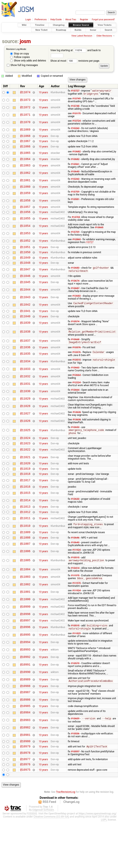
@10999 (25, 625)
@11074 (25, 92)
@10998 (25, 633)
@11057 (25, 211)
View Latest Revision (82, 36)
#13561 (75, 167)
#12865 (76, 244)
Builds (78, 30)
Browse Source (81, 25)
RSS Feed (49, 826)
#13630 (75, 514)
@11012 (25, 528)
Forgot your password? (103, 19)
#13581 (75, 203)
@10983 (25, 741)
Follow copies (20, 57)
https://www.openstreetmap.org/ (98, 838)
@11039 (25, 332)
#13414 (75, 586)
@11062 (25, 176)
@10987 (25, 713)
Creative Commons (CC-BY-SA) (51, 841)
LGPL (104, 844)
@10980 (25, 763)
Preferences (41, 19)
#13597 (75, 774)
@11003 (25, 595)
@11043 (25, 305)
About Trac (71, 19)
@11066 (25, 149)
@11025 (25, 442)
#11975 (75, 594)
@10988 (25, 706)
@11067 (25, 143)
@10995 (25, 654)
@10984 (25, 733)
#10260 (75, 129)
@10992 (25, 677)
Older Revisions (104, 36)
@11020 (25, 477)
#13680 (75, 275)
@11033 (25, 380)
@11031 (25, 395)
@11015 (25, 508)
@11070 (25, 123)
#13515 (76, 371)
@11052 (25, 246)
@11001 (25, 610)
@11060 (25, 190)
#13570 (75, 683)
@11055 (25, 223)
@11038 (25, 342)
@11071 (25, 115)
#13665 (99, 232)
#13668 (75, 349)
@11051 (25, 252)
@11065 (25, 155)
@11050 (25, 258)
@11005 (25, 578)
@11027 (25, 425)
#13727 (75, 91)
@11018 (25, 488)
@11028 (25, 417)
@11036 (25, 358)
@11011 (25, 535)
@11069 (25, 130)
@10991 (25, 684)
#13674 (75, 289)
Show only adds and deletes (28, 61)
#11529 (76, 653)
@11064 (25, 162)
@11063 (25, 169)
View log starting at (69, 50)
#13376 (76, 358)
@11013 (25, 522)
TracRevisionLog (66, 816)
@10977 (25, 782)
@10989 (25, 699)
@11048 (25, 270)
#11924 (76, 568)
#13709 (75, 195)
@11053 (25, 238)
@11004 (25, 587)
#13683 (76, 304)
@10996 (25, 646)
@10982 (25, 749)
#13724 (76, 121)
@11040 (25, 326)
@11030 (25, 402)
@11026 (25, 432)
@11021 (25, 470)
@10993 (25, 669)
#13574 (75, 331)
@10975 (25, 794)
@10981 (25, 756)
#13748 (75, 106)
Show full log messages (22, 65)
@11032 (25, 388)
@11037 (25, 351)
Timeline (40, 25)
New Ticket (42, 30)
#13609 (75, 740)
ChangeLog (71, 826)
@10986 (25, 720)
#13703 (76, 222)
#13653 (75, 438)
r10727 (89, 247)
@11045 (25, 291)
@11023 (25, 456)
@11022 (25, 463)
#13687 (75, 296)
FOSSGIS (32, 838)
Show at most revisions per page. (75, 61)
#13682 (76, 154)
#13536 (75, 755)
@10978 (25, 775)
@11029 (25, 410)
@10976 (25, 788)
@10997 (25, 639)
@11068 (25, 137)
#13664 (76, 386)
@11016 (25, 502)
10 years (43, 93)
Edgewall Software (43, 834)
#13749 (76, 99)
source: (10, 41)
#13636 (77, 423)
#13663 (75, 379)
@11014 (25, 516)
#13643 (75, 174)
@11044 (25, 298)
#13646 (75, 555)
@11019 (25, 483)
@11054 (25, 231)
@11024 (25, 450)
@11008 (25, 555)
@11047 (25, 277)
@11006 (25, 569)
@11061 (25, 183)
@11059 (25, 197)
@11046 (25, 284)
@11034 (25, 372)
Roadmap (61, 30)
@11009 (25, 549)
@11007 (25, 562)
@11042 (25, 313)
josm (25, 41)
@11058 (25, 204)
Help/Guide (56, 19)
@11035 (25, 365)
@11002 (25, 603)
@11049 (25, 264)
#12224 (76, 394)
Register (84, 19)
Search (108, 30)
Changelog (59, 25)
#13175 (76, 114)
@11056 (25, 217)
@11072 (25, 108)
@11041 (25, 320)
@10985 (25, 727)
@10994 (25, 662)
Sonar (93, 30)
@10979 (25, 769)
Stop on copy (19, 54)
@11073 (25, 100)
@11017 (25, 495)
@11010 (25, 543)
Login (28, 19)
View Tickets (104, 25)
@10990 (25, 691)
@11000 (25, 618)
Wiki (24, 25)
